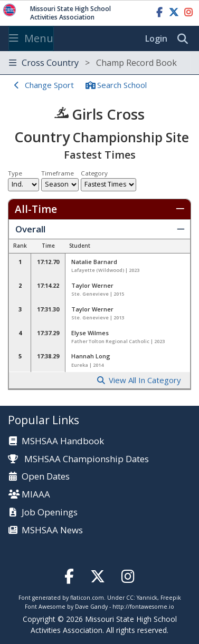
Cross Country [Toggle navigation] (93, 63)
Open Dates (46, 477)
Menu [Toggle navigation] (31, 38)
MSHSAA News (52, 530)
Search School (122, 85)
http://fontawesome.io (143, 607)
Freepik (171, 598)
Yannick (147, 598)
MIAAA (36, 495)
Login (156, 38)
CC (130, 598)
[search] (185, 39)
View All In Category (145, 380)
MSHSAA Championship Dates (78, 459)
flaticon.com (87, 598)
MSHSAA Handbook (63, 441)
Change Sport (49, 85)
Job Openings (50, 513)
